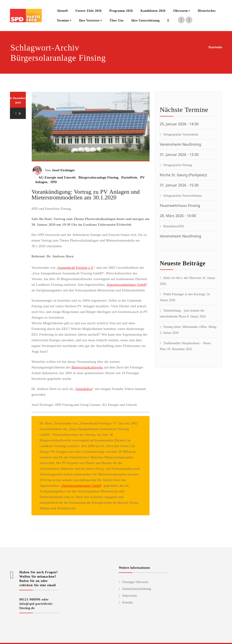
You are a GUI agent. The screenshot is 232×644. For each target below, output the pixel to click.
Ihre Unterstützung (146, 20)
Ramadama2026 (174, 226)
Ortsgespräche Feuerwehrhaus (183, 195)
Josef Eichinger (63, 170)
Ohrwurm (182, 11)
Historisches (207, 11)
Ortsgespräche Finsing (178, 165)
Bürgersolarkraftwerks (87, 367)
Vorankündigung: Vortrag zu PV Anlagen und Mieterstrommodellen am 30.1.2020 (86, 194)
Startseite (215, 47)
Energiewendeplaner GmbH (127, 284)
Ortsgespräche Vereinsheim (181, 134)
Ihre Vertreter (91, 20)
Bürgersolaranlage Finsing (99, 177)
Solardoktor (84, 389)
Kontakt (128, 602)
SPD (54, 182)
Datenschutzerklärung (137, 589)
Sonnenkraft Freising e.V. (76, 267)
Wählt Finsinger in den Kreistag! (184, 294)
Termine (64, 20)
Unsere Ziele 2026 (89, 11)
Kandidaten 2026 (153, 11)
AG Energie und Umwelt (57, 177)
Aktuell (62, 11)
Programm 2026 (121, 11)
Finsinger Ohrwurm (135, 582)
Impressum (130, 595)
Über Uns (117, 20)
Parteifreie (129, 177)
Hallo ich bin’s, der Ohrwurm (182, 278)
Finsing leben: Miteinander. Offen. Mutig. (190, 327)
